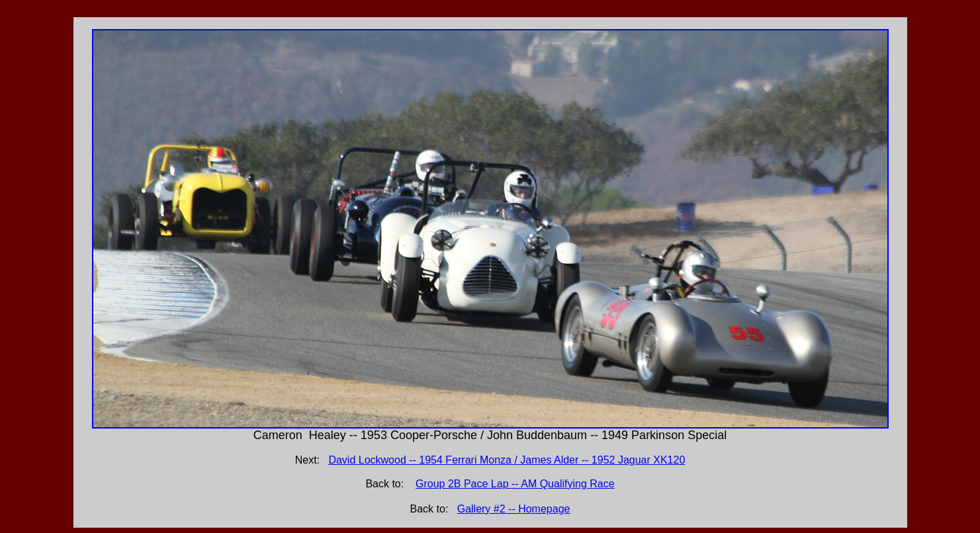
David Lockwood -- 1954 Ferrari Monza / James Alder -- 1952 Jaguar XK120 (507, 460)
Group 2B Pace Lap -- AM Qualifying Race (515, 484)
